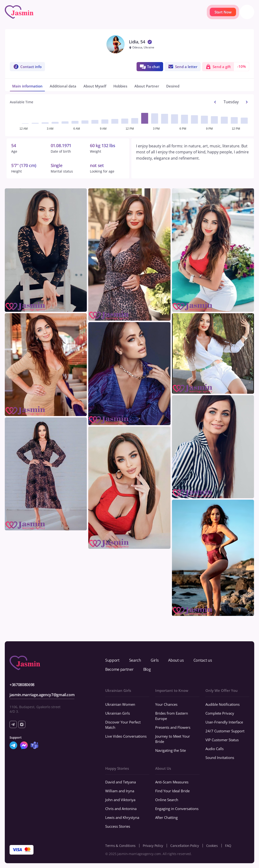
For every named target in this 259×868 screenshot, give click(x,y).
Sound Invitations (220, 758)
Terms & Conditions (120, 846)
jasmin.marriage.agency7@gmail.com (42, 695)
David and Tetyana (121, 782)
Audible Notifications (223, 704)
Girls (155, 660)
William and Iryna (120, 791)
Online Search (167, 800)
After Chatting (166, 817)
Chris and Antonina (121, 809)
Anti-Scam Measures (172, 782)
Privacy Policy (153, 846)
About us (176, 660)
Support (112, 660)
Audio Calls (215, 749)
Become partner (119, 669)
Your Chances (166, 704)
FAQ (228, 846)
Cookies (212, 846)
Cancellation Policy (185, 846)
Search (135, 660)
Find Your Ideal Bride (172, 791)
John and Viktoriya (120, 800)
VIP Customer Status (222, 740)
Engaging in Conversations (177, 809)
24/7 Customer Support (225, 731)
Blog (147, 669)
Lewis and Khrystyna (122, 817)
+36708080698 (22, 685)
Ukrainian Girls (118, 713)
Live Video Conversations (126, 736)
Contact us (203, 660)
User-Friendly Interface (224, 722)
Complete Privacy (220, 713)
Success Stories (118, 826)
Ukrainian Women (120, 704)
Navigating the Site (171, 750)
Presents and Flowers (173, 727)
